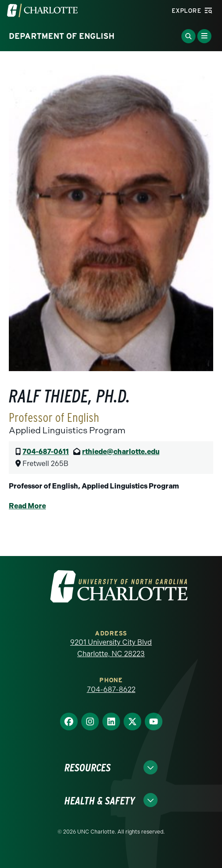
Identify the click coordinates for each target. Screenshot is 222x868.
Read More (27, 506)
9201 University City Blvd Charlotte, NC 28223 (111, 648)
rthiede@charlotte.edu (121, 452)
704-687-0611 (46, 452)
